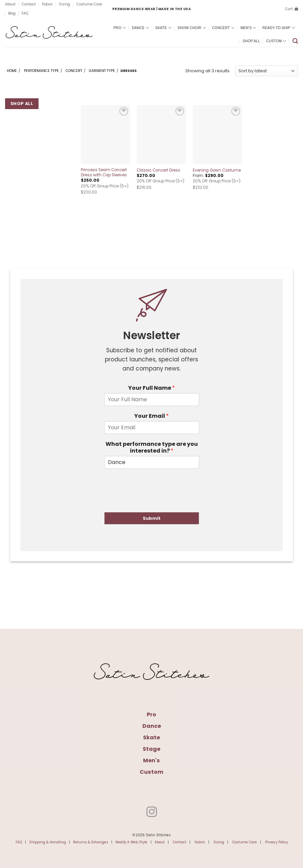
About (10, 4)
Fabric (47, 4)
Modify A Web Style (131, 842)
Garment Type (102, 71)
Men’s (248, 28)
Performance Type (41, 71)
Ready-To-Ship (279, 28)
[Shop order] (266, 71)
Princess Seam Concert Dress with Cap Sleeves (104, 173)
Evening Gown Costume (217, 170)
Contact (29, 4)
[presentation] (156, 501)
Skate (163, 28)
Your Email (151, 416)
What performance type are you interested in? (152, 448)
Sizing (64, 4)
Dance (141, 28)
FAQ (25, 13)
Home (12, 71)
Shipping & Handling (48, 842)
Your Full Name (151, 388)
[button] (292, 9)
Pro (120, 28)
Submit (152, 518)
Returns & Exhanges (91, 842)
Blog (12, 13)
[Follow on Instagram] (151, 813)
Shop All (252, 41)
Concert (223, 28)
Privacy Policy (276, 842)
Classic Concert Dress (158, 170)
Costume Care (89, 4)
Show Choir (192, 28)
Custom (276, 41)
